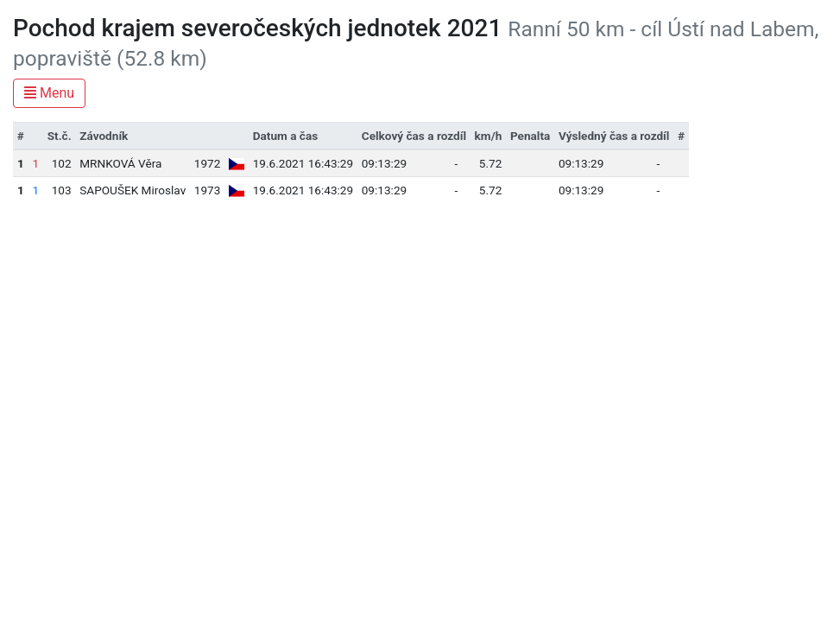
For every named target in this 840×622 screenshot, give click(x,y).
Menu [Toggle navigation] (49, 93)
